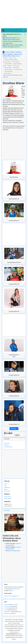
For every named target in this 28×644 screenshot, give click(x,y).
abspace (11, 591)
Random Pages (7, 497)
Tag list (6, 489)
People (12, 52)
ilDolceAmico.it (7, 612)
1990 (23, 95)
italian (4, 99)
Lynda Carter (7, 443)
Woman (17, 56)
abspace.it (6, 604)
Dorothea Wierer (7, 56)
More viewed (7, 491)
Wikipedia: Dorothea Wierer (13, 551)
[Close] (25, 34)
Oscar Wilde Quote (8, 447)
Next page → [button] (14, 429)
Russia (21, 113)
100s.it (6, 608)
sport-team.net (7, 606)
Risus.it (6, 610)
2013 (18, 47)
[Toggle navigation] (24, 30)
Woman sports (18, 54)
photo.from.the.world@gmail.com (11, 596)
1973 (18, 38)
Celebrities (18, 52)
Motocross (7, 445)
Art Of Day (7, 510)
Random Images (8, 499)
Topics (6, 484)
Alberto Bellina (17, 589)
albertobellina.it (8, 613)
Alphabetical (7, 487)
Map (5, 486)
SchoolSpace (15, 604)
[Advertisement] (14, 14)
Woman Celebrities (8, 54)
